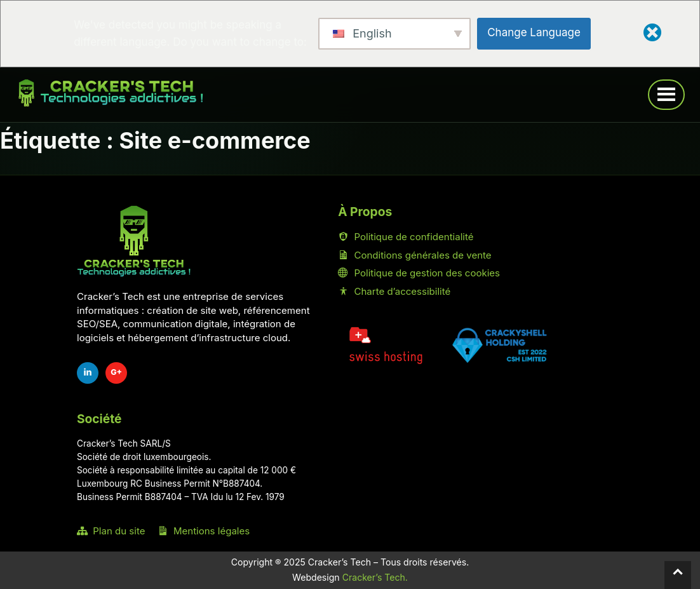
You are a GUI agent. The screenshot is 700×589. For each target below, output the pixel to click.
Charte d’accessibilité (394, 291)
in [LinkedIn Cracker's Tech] (87, 372)
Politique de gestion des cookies (419, 273)
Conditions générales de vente (414, 255)
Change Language (534, 32)
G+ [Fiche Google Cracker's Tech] (116, 372)
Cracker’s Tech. (375, 577)
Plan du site (111, 531)
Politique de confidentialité (406, 237)
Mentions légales (204, 531)
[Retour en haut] (678, 575)
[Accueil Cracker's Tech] (134, 241)
